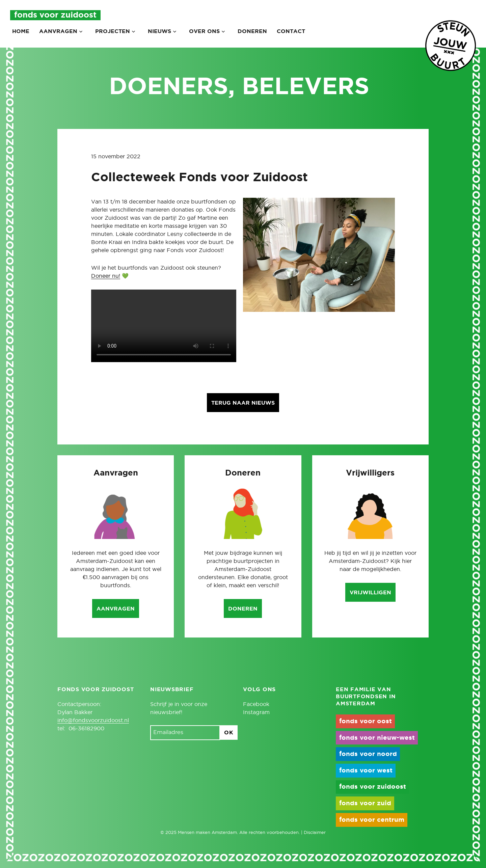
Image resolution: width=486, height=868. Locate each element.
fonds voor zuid (365, 803)
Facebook (256, 704)
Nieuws (159, 31)
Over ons (204, 31)
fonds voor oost (366, 721)
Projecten (113, 31)
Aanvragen (58, 31)
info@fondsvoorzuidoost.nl (93, 721)
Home (21, 31)
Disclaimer (315, 833)
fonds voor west (366, 771)
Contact (291, 31)
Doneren (252, 31)
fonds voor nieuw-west (377, 738)
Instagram (256, 712)
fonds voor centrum (372, 820)
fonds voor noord (368, 754)
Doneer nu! (106, 276)
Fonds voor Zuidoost (55, 15)
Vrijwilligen (370, 593)
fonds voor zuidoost (373, 787)
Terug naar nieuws (243, 403)
